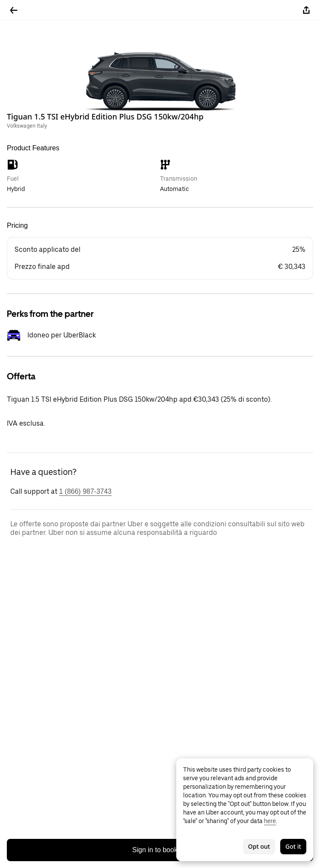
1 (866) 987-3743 (85, 491)
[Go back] (14, 10)
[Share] (306, 10)
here (270, 821)
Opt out (259, 846)
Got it (293, 846)
